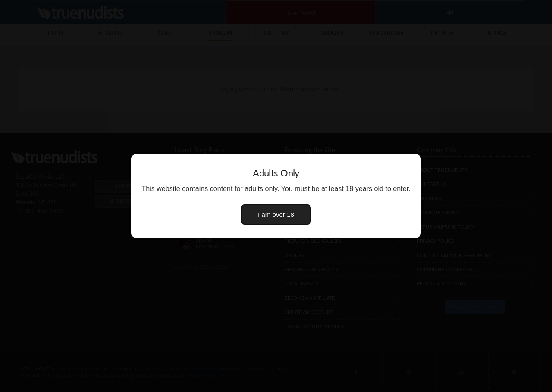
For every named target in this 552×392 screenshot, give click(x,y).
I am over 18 (276, 215)
